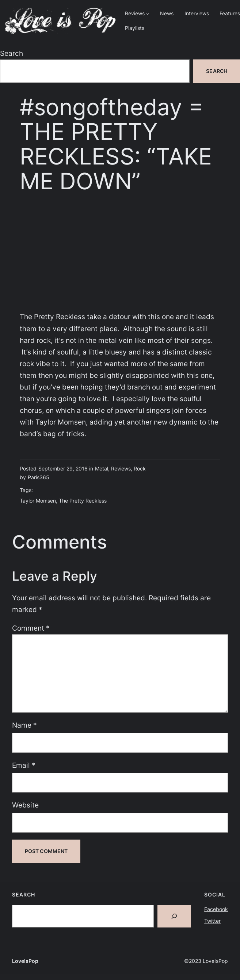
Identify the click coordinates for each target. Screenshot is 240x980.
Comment (31, 628)
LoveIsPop (25, 961)
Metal (102, 468)
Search (12, 53)
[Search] (174, 916)
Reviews (121, 468)
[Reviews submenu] (148, 14)
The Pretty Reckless (83, 501)
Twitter (212, 921)
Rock (140, 468)
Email (24, 765)
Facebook (216, 909)
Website (25, 805)
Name (24, 725)
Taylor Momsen (38, 501)
